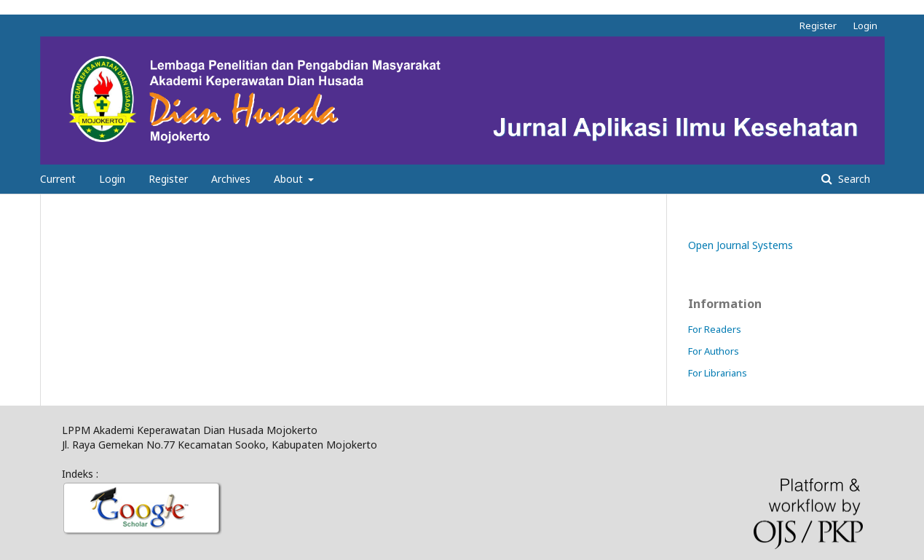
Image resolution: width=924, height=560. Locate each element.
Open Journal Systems (741, 245)
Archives (231, 179)
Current (58, 179)
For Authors (714, 351)
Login (112, 179)
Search (853, 179)
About (290, 179)
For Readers (715, 329)
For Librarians (718, 373)
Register (168, 179)
